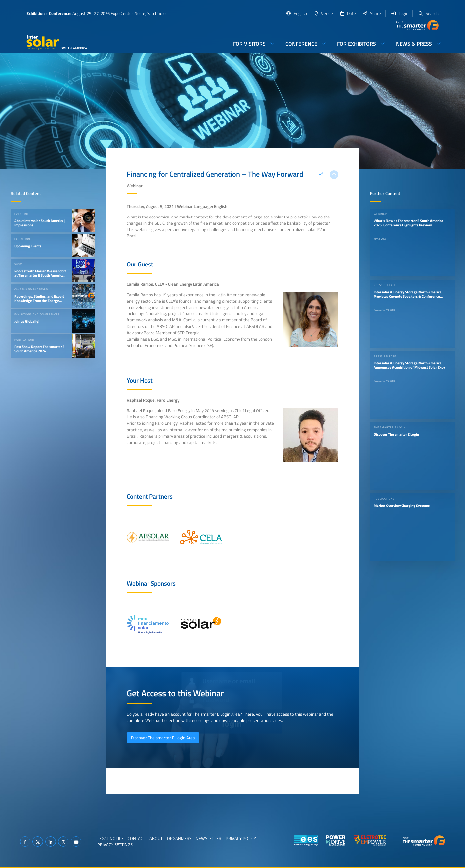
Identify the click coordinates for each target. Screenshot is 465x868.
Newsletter (209, 838)
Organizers (179, 838)
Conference (301, 44)
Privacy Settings (115, 844)
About (156, 838)
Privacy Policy (241, 838)
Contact (136, 838)
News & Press (414, 44)
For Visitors (249, 44)
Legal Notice (110, 838)
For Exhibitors (357, 44)
